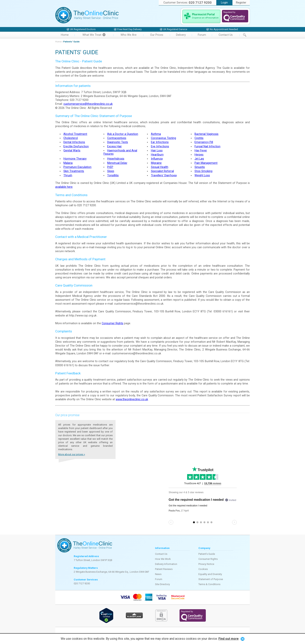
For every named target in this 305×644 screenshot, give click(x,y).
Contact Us (226, 35)
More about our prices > (72, 454)
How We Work (163, 559)
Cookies (203, 569)
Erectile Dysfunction (76, 146)
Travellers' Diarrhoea (164, 175)
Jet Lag (199, 159)
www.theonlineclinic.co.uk (132, 399)
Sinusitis (200, 167)
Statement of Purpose (211, 579)
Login (224, 3)
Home (65, 35)
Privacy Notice (206, 564)
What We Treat (94, 35)
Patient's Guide (207, 554)
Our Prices (157, 35)
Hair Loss (157, 151)
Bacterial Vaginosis (206, 134)
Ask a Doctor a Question (123, 134)
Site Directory (162, 584)
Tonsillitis (113, 175)
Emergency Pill (204, 142)
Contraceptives (117, 138)
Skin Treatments (74, 171)
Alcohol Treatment (75, 134)
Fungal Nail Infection (207, 146)
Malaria (68, 163)
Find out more (229, 639)
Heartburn (157, 155)
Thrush (68, 175)
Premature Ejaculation (77, 167)
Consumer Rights (113, 323)
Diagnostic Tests (118, 142)
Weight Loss (202, 175)
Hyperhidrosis (116, 159)
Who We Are (129, 35)
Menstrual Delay (117, 163)
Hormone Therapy (75, 159)
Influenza (157, 159)
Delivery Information (166, 564)
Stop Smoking (203, 171)
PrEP (110, 167)
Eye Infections (160, 146)
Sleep (111, 171)
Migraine (156, 163)
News (158, 574)
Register (241, 3)
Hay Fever (201, 151)
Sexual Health (160, 167)
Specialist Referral (162, 171)
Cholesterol (71, 138)
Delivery (181, 35)
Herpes (199, 155)
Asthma (156, 134)
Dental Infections (74, 142)
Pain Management (206, 163)
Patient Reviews (164, 569)
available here (64, 187)
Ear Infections (160, 142)
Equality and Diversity (210, 574)
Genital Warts (72, 151)
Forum (202, 35)
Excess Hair (114, 146)
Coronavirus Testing (163, 138)
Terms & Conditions (209, 584)
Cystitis (199, 138)
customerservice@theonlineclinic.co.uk (88, 104)
